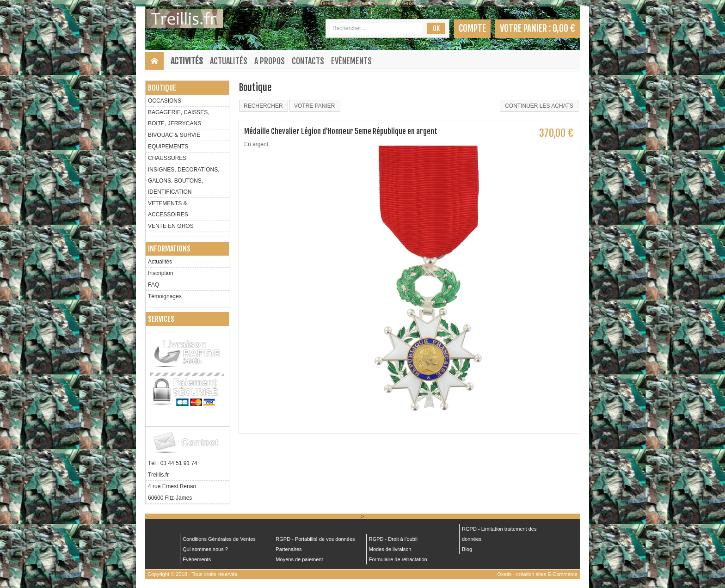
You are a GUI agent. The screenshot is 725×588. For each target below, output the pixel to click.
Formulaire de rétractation (398, 559)
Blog (467, 549)
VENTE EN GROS (171, 226)
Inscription (161, 273)
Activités (187, 61)
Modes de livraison (390, 549)
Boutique (162, 88)
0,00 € (564, 28)
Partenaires (289, 549)
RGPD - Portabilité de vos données (315, 539)
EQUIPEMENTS (168, 147)
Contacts (308, 61)
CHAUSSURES (167, 158)
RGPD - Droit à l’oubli (393, 539)
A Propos (270, 61)
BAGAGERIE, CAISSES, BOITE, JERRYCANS (179, 118)
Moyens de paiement (299, 559)
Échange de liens (392, 3)
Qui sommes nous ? (205, 549)
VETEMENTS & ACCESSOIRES (168, 209)
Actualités (229, 61)
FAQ (154, 285)
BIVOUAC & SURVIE (174, 135)
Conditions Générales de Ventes (219, 539)
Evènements (351, 61)
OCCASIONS (165, 101)
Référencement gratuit (341, 3)
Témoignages (165, 296)
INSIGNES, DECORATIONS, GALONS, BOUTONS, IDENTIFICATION (184, 181)
